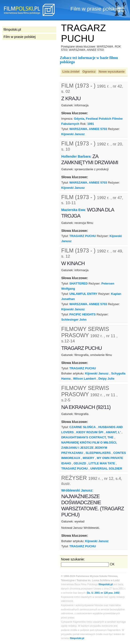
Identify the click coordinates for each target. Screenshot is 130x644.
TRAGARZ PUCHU (83, 236)
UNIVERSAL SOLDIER (106, 468)
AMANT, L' (113, 432)
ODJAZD (80, 463)
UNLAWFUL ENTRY (83, 294)
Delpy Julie (106, 379)
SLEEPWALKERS (98, 453)
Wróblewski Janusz (77, 490)
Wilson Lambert (84, 379)
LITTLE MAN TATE (102, 463)
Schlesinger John (74, 320)
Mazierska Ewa (73, 210)
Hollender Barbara (76, 156)
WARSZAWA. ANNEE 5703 (88, 129)
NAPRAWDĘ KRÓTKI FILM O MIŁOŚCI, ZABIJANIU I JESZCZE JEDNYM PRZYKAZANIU (89, 448)
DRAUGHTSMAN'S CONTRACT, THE (87, 437)
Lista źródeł (71, 72)
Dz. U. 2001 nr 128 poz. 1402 (103, 593)
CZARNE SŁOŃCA (83, 427)
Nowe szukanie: (73, 559)
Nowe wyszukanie (112, 72)
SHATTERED (79, 283)
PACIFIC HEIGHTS (83, 314)
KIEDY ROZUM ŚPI (90, 432)
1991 (91, 124)
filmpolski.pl (106, 584)
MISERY (88, 458)
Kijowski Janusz (73, 134)
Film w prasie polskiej (20, 37)
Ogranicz (89, 72)
